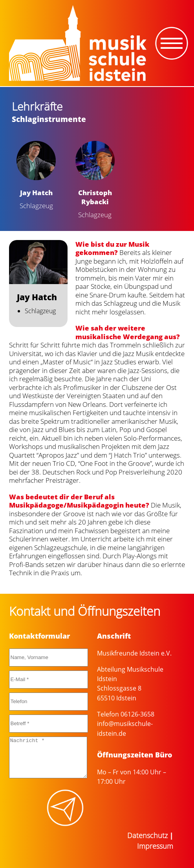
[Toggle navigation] (172, 43)
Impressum (155, 846)
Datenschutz (147, 835)
